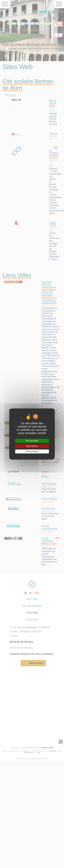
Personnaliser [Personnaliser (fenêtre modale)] (32, 451)
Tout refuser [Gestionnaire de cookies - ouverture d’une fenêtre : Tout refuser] (32, 446)
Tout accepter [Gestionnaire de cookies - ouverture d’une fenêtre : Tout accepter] (32, 441)
